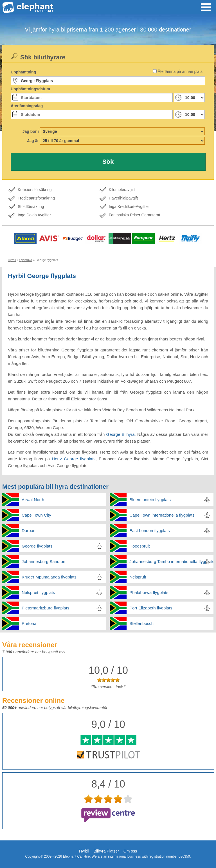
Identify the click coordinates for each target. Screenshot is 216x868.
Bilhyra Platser (106, 851)
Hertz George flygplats (74, 459)
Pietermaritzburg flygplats (45, 608)
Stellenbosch (141, 623)
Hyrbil (84, 851)
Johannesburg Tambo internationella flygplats (171, 561)
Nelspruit (138, 577)
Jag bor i (31, 131)
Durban (29, 531)
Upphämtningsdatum (30, 89)
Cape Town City (36, 515)
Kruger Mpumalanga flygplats (49, 577)
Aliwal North (33, 500)
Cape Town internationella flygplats (162, 515)
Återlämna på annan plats (180, 71)
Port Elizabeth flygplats (151, 608)
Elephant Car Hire (76, 856)
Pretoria (29, 623)
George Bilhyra (121, 434)
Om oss (130, 851)
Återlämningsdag (27, 106)
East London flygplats (149, 531)
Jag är (33, 141)
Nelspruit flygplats (38, 592)
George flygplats (37, 546)
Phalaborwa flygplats (149, 592)
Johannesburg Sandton (43, 561)
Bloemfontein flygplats (150, 500)
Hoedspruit (140, 546)
